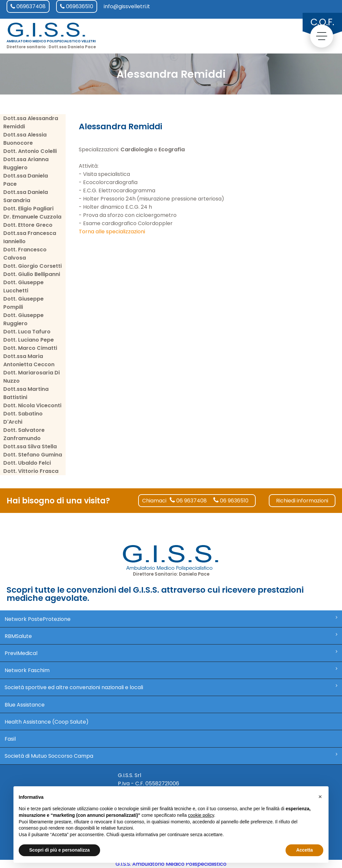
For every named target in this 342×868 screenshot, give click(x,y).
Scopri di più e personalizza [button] (59, 850)
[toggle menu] (322, 36)
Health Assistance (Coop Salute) (47, 722)
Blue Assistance (25, 705)
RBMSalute (171, 636)
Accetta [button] (304, 850)
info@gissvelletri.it (127, 6)
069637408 (28, 6)
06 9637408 (188, 501)
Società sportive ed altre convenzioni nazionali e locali (171, 687)
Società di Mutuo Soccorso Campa (171, 756)
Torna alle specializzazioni (112, 232)
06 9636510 (231, 501)
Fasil (10, 739)
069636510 (77, 6)
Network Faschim (171, 670)
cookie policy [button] (201, 815)
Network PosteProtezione (171, 619)
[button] (320, 797)
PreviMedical (171, 653)
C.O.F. (322, 22)
